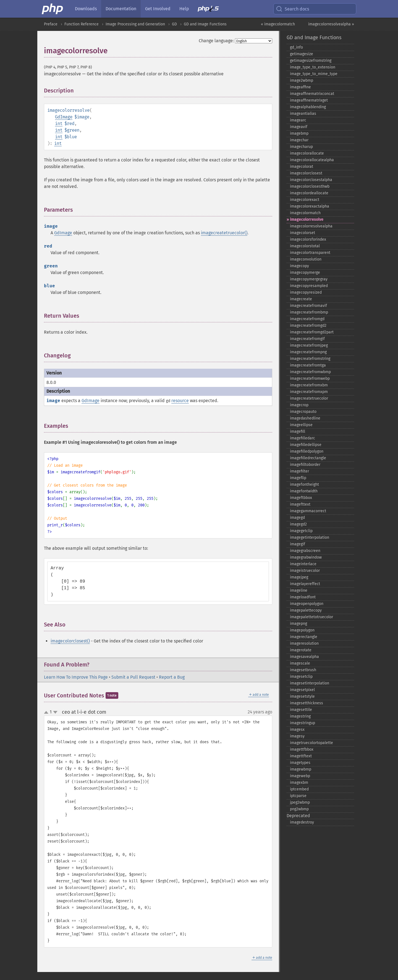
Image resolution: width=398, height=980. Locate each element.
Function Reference (82, 24)
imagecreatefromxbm (309, 385)
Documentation (121, 9)
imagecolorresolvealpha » (331, 24)
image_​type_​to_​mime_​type (314, 74)
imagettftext (301, 756)
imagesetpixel (302, 690)
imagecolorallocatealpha (312, 160)
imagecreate (301, 299)
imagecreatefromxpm (309, 392)
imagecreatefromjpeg (309, 345)
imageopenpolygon (307, 604)
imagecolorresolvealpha (311, 226)
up (47, 713)
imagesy (297, 736)
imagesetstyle (302, 696)
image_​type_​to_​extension (313, 67)
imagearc (298, 120)
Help (184, 9)
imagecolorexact (305, 200)
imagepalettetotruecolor (311, 617)
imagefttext (300, 504)
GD (174, 24)
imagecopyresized (306, 292)
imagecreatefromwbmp (310, 372)
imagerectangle (304, 637)
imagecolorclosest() (70, 641)
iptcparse (298, 796)
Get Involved (158, 9)
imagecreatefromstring (310, 359)
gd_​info (296, 47)
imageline (299, 590)
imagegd (297, 518)
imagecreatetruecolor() (224, 233)
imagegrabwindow (306, 557)
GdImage (64, 117)
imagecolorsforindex (308, 239)
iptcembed (299, 789)
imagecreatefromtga (308, 365)
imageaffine (300, 87)
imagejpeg (299, 577)
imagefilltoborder (305, 465)
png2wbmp (299, 809)
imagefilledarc (303, 438)
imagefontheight (304, 484)
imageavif (299, 127)
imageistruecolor (305, 571)
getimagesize (302, 54)
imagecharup (301, 147)
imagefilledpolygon (307, 451)
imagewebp (300, 776)
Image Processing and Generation (135, 24)
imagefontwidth (304, 491)
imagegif (298, 544)
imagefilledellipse (306, 445)
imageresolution (304, 643)
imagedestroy (302, 822)
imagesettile (301, 710)
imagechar (299, 140)
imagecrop (299, 405)
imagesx (297, 730)
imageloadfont (303, 597)
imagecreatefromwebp (310, 379)
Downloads (86, 9)
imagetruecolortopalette (311, 743)
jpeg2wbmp (300, 802)
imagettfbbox (302, 749)
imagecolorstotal (305, 246)
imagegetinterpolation (310, 537)
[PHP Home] (53, 9)
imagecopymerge (305, 273)
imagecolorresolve (307, 220)
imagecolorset (303, 233)
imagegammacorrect (308, 511)
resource (180, 401)
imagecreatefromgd (307, 319)
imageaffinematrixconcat (312, 94)
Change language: (216, 41)
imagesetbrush (303, 670)
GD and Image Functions (205, 24)
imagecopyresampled (309, 286)
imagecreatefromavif (308, 306)
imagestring (300, 716)
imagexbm (299, 783)
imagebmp (299, 133)
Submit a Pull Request (133, 677)
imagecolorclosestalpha (311, 180)
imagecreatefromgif (307, 339)
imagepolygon (302, 630)
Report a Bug (172, 677)
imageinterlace (303, 564)
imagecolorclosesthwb (310, 186)
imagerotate (301, 650)
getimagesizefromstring (311, 61)
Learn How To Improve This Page (76, 677)
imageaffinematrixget (309, 100)
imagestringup (303, 723)
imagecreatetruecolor (309, 398)
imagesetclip (301, 677)
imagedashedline (305, 418)
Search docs (292, 9)
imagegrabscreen (305, 551)
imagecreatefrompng (308, 352)
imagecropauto (303, 412)
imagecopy (299, 266)
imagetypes (300, 763)
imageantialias (303, 114)
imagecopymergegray (309, 279)
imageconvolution (306, 259)
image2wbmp (302, 80)
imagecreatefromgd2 (308, 326)
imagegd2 (298, 524)
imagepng (298, 624)
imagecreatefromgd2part (312, 332)
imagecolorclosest (306, 173)
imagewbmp (301, 769)
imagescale (300, 663)
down (55, 712)
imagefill (298, 431)
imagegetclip (301, 531)
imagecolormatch (305, 213)
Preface (51, 24)
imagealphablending (308, 107)
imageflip (298, 478)
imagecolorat (302, 167)
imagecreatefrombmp (309, 312)
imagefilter (299, 471)
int (59, 124)
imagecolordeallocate (309, 193)
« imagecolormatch (278, 24)
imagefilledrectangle (308, 458)
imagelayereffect (305, 584)
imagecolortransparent (310, 253)
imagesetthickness (307, 703)
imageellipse (301, 425)
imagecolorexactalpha (310, 206)
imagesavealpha (304, 657)
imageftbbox (301, 498)
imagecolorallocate (307, 153)
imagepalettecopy (306, 610)
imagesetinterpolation (310, 683)
